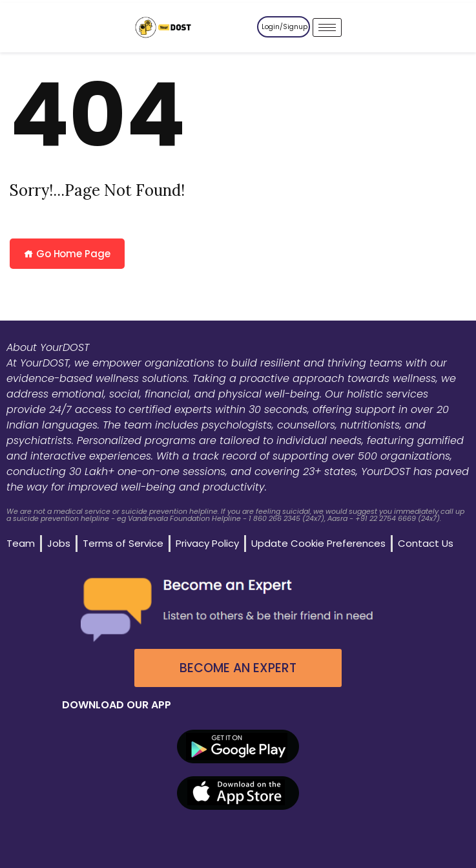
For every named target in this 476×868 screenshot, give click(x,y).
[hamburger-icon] (327, 27)
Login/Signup (285, 27)
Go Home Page (67, 254)
